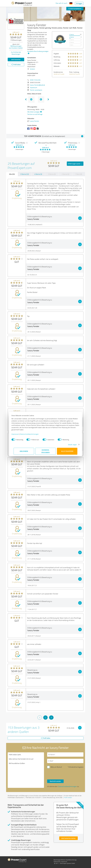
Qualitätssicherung (71, 860)
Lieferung (57, 60)
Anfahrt (33, 69)
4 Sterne (71, 37)
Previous (26, 99)
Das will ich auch (61, 3)
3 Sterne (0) (52, 174)
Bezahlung (57, 57)
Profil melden (68, 797)
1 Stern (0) (79, 174)
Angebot (56, 54)
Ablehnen (24, 451)
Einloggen (79, 3)
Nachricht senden (55, 781)
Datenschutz (57, 862)
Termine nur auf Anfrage (35, 114)
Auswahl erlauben (45, 451)
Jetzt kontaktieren (75, 9)
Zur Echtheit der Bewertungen (16, 53)
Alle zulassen (67, 451)
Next (48, 99)
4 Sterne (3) (38, 174)
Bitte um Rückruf (56, 767)
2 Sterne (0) (65, 174)
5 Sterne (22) (25, 174)
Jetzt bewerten (16, 59)
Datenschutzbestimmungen (32, 434)
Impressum (17, 434)
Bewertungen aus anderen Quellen (16, 47)
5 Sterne (71, 34)
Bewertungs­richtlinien (59, 860)
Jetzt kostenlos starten (68, 838)
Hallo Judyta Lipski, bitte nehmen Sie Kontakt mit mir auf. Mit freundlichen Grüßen (26, 770)
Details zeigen (70, 445)
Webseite (57, 66)
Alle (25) (12, 174)
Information (57, 63)
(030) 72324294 (35, 80)
